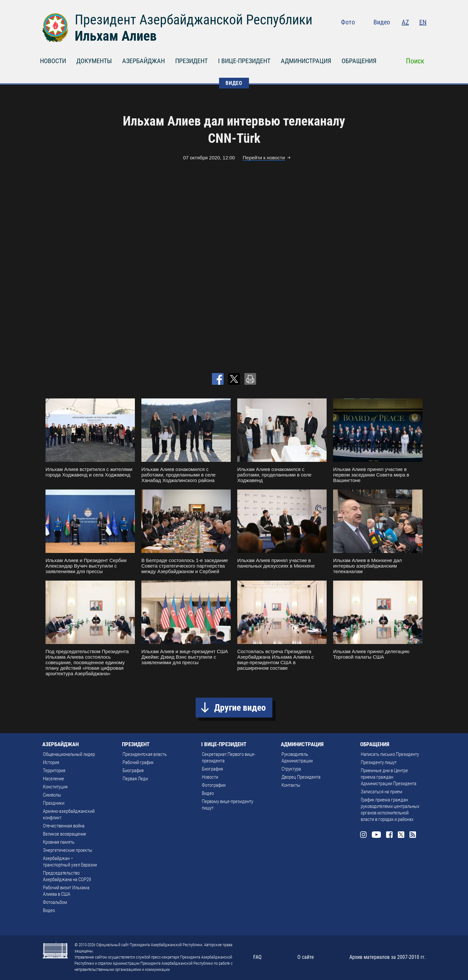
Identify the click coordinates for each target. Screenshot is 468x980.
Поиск (415, 61)
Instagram (369, 36)
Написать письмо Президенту (390, 754)
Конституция (55, 787)
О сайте (306, 957)
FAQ (257, 957)
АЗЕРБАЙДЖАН (143, 61)
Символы (52, 795)
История (51, 762)
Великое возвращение (65, 834)
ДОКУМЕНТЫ (94, 61)
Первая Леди (135, 779)
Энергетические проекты (68, 850)
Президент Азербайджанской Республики (194, 20)
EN (423, 22)
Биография (133, 771)
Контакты (291, 785)
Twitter (410, 36)
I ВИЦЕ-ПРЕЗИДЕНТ (244, 61)
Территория (54, 771)
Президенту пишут (379, 762)
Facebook (397, 36)
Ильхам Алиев (116, 36)
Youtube (383, 36)
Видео (382, 22)
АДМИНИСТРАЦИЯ (306, 61)
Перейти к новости (264, 158)
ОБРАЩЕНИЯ (359, 61)
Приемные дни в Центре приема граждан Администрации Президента (389, 777)
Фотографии (214, 785)
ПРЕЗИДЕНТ (191, 61)
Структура (291, 769)
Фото (348, 22)
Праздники (54, 803)
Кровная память (59, 842)
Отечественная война (64, 826)
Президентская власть (145, 754)
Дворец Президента (301, 777)
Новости (210, 777)
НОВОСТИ (53, 61)
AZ (405, 22)
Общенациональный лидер (69, 754)
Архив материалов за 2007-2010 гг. (388, 957)
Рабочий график (138, 762)
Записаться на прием (382, 792)
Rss (422, 36)
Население (53, 779)
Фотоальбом (55, 902)
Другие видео (240, 708)
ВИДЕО (234, 83)
